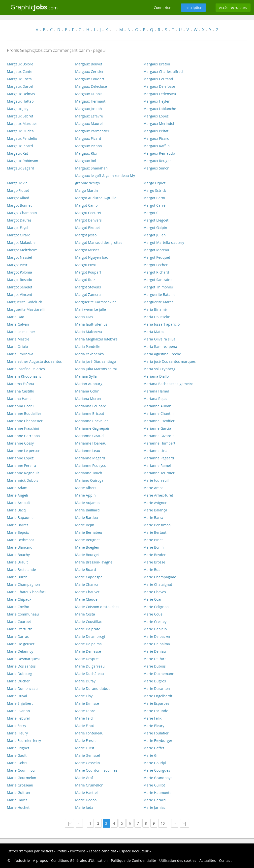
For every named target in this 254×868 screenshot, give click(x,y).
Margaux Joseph (89, 109)
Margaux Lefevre (89, 116)
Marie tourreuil (156, 480)
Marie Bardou (87, 518)
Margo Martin (87, 190)
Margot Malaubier (22, 242)
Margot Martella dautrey (164, 242)
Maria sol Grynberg (159, 369)
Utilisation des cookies (178, 860)
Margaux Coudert (90, 79)
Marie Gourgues (157, 770)
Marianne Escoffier (159, 421)
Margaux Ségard (21, 168)
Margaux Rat (17, 153)
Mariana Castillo (20, 391)
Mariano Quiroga (89, 480)
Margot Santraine (158, 280)
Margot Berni (154, 198)
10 (163, 823)
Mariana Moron (88, 399)
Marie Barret (17, 525)
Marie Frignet (18, 748)
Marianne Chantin (159, 413)
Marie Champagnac (160, 577)
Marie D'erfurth (20, 629)
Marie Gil (151, 755)
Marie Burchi (18, 577)
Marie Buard (86, 570)
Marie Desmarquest (23, 659)
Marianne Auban (157, 406)
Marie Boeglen (87, 547)
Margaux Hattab (20, 101)
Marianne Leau (88, 451)
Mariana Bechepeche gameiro (168, 384)
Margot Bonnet (19, 205)
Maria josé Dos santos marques (170, 361)
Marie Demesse (88, 651)
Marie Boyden (155, 555)
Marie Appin (85, 495)
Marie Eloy (84, 696)
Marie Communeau (23, 614)
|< (69, 823)
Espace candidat (102, 851)
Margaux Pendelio (22, 138)
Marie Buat (153, 570)
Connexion (163, 8)
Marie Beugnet (87, 540)
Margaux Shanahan (91, 168)
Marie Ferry (16, 726)
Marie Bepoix (18, 532)
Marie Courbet (19, 622)
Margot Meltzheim (22, 250)
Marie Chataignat (158, 584)
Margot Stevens (88, 287)
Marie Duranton (157, 688)
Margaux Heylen (157, 101)
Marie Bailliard (87, 510)
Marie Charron (87, 584)
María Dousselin (157, 317)
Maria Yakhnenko (89, 354)
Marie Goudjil (155, 763)
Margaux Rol (86, 161)
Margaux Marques (22, 124)
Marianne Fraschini (23, 428)
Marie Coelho (18, 607)
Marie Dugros (155, 681)
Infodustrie (21, 860)
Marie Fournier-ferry (24, 741)
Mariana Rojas (155, 399)
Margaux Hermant (90, 101)
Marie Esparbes (156, 703)
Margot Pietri (18, 265)
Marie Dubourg (20, 674)
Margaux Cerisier (89, 71)
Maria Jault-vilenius (91, 324)
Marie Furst (85, 748)
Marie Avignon (155, 503)
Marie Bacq (16, 510)
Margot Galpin (155, 228)
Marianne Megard (90, 458)
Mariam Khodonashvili (26, 376)
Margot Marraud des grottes (99, 242)
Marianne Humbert (159, 443)
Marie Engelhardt (158, 696)
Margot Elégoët (156, 220)
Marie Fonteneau (89, 733)
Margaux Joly (18, 109)
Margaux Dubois (89, 94)
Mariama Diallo (156, 376)
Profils (62, 851)
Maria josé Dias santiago (95, 361)
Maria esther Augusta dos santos (34, 361)
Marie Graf (84, 778)
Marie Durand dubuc (93, 688)
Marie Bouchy (18, 555)
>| (185, 823)
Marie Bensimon (157, 525)
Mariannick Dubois (23, 480)
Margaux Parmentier (92, 131)
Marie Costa (85, 614)
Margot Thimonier (158, 287)
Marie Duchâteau (90, 674)
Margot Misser (87, 250)
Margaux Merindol (159, 124)
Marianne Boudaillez (24, 413)
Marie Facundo (156, 711)
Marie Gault (17, 755)
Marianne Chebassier (25, 421)
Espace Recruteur (134, 851)
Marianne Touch (89, 473)
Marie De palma (88, 644)
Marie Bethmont (20, 540)
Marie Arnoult (18, 503)
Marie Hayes (17, 800)
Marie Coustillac (89, 622)
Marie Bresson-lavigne (94, 562)
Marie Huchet (18, 807)
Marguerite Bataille (159, 294)
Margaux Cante (20, 71)
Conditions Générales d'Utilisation (79, 860)
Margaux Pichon (89, 146)
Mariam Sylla (86, 376)
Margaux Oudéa (20, 131)
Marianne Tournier (159, 473)
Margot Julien (155, 235)
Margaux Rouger (157, 161)
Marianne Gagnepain (93, 428)
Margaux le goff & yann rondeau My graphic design (105, 179)
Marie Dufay (85, 681)
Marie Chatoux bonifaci (26, 592)
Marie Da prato (88, 629)
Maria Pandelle (88, 347)
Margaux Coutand (158, 79)
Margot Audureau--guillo (96, 198)
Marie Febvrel (18, 718)
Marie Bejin (85, 525)
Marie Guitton (18, 793)
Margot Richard (156, 272)
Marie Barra (153, 518)
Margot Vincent (20, 294)
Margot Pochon (156, 265)
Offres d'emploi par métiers (30, 851)
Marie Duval (17, 696)
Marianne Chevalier (92, 421)
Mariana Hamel (156, 391)
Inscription (193, 8)
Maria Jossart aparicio (161, 324)
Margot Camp (86, 205)
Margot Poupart (88, 272)
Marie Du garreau (90, 666)
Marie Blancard (20, 547)
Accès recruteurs (233, 8)
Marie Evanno (18, 711)
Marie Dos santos (21, 666)
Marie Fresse (86, 741)
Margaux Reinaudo (159, 153)
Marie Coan (153, 599)
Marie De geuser (21, 644)
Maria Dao (16, 317)
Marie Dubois (155, 666)
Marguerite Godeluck (24, 302)
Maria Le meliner (21, 332)
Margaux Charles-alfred (163, 71)
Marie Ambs (153, 488)
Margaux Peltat (156, 131)
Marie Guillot (154, 785)
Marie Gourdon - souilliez (96, 770)
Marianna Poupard (91, 406)
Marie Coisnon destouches (97, 607)
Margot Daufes (19, 220)
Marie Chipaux (19, 599)
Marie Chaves (155, 592)
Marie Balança (155, 510)
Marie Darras (18, 636)
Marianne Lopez (20, 458)
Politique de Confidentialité (133, 860)
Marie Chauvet (87, 592)
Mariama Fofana (20, 384)
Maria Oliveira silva (159, 339)
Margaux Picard (88, 138)
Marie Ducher (18, 681)
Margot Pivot (86, 265)
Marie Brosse (154, 562)
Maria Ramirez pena (160, 347)
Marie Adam (17, 488)
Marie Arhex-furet (158, 495)
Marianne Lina (155, 451)
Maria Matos (154, 332)
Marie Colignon (156, 607)
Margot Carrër (155, 205)
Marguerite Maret (158, 302)
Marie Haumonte (157, 793)
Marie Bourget (87, 555)
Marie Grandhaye (158, 778)
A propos (40, 860)
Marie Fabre (85, 711)
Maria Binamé (155, 309)
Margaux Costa (19, 79)
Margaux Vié (17, 183)
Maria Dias (84, 317)
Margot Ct (152, 213)
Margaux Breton (157, 64)
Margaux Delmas (21, 94)
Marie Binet (153, 540)
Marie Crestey (155, 622)
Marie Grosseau (20, 785)
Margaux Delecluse (91, 86)
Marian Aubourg (89, 384)
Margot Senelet (20, 287)
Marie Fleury (154, 726)
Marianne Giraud (89, 436)
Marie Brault (17, 562)
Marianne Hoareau (91, 443)
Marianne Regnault (23, 473)
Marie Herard (155, 800)
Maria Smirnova (20, 354)
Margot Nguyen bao (92, 257)
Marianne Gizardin (159, 436)
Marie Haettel (86, 793)
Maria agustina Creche (162, 354)
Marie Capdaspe (89, 577)
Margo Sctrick (155, 190)
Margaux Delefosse (159, 86)
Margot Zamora (88, 294)
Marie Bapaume (20, 518)
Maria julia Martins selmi (96, 369)
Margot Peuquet (157, 257)
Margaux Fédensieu (160, 94)
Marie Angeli (17, 495)
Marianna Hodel (20, 406)
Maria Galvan (18, 324)
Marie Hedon (86, 800)
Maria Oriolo (17, 347)
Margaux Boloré (20, 64)
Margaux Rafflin (157, 146)
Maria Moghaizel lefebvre (96, 339)
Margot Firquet (88, 228)
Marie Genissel (88, 755)
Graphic (34, 7)
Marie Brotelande (21, 570)
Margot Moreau (156, 250)
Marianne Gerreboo (23, 436)
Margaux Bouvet (89, 64)
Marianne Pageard (159, 458)
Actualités (208, 860)
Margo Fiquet (154, 183)
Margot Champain (22, 213)
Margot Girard (19, 235)
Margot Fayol (18, 228)
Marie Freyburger (158, 741)
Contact (225, 860)
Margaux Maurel (89, 124)
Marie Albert (86, 488)
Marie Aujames (88, 503)
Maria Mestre (18, 339)
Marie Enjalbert (20, 703)
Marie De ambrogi (90, 636)
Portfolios (78, 851)
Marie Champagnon (23, 584)
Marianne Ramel (157, 465)
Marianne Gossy (20, 443)
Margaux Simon (156, 168)
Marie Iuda (84, 807)
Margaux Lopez (156, 116)
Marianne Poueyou (91, 465)
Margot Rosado (19, 280)
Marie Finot (85, 726)
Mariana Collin (87, 391)
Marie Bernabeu (89, 532)
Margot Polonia (19, 272)
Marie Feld (84, 718)
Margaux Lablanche (160, 109)
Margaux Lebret (20, 116)
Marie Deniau (155, 651)
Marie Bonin (154, 547)
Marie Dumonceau (22, 688)
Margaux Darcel (20, 86)
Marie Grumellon (89, 785)
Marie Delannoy (20, 651)
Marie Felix (152, 718)
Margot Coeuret (88, 213)
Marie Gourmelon (22, 778)
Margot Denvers (88, 220)
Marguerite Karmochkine (96, 302)
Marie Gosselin (88, 763)
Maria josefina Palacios (26, 369)
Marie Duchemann (159, 674)
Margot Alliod (18, 198)
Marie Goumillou (21, 770)
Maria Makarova (89, 332)
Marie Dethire (155, 659)
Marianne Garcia (157, 428)
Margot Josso (86, 235)
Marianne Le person (24, 451)
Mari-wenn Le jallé (91, 309)
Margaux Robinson (23, 161)
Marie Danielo (155, 629)
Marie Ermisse (87, 703)
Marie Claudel (87, 599)
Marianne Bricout (90, 413)
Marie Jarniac (154, 807)
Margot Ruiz (85, 280)
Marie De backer (157, 636)
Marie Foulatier (156, 733)
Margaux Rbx (86, 153)
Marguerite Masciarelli (26, 309)
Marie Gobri (17, 763)
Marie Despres (87, 659)
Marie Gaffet (154, 748)
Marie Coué (153, 614)
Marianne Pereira (21, 465)
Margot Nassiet (20, 257)
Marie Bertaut (155, 532)
